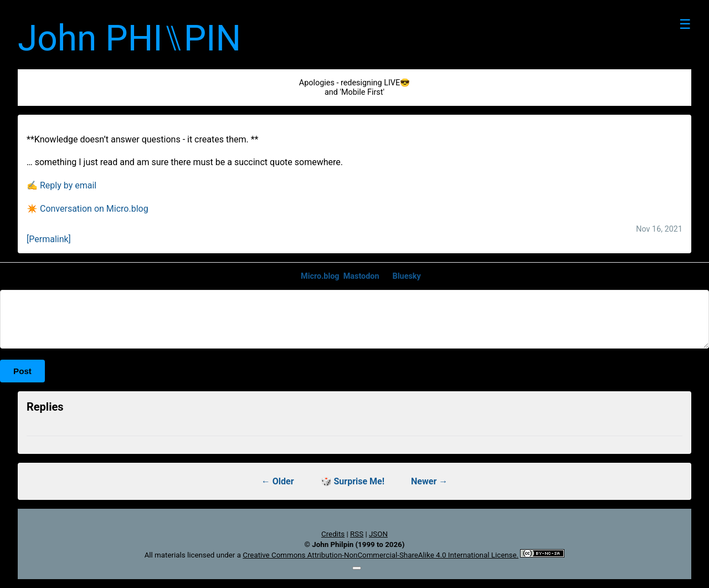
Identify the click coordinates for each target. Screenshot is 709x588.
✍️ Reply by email (61, 185)
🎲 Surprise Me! (353, 481)
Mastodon (361, 276)
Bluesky (407, 276)
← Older (278, 481)
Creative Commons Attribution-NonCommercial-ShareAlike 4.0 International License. (381, 555)
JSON (378, 534)
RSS (357, 534)
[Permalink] (49, 239)
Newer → (429, 481)
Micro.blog (320, 276)
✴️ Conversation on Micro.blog (88, 209)
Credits (333, 534)
